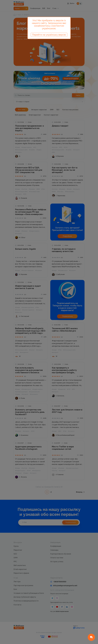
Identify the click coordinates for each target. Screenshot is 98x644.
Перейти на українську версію (49, 35)
